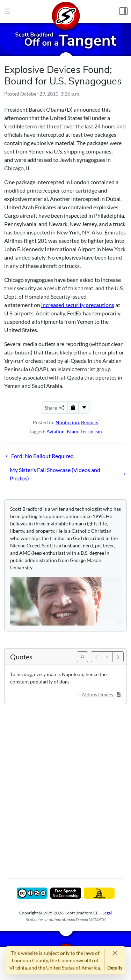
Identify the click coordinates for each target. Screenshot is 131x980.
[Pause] (107, 657)
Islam (72, 431)
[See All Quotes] (82, 657)
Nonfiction (67, 422)
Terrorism (91, 431)
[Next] (118, 657)
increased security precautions (78, 305)
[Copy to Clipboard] (73, 407)
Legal (107, 913)
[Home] (66, 11)
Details (115, 968)
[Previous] (96, 657)
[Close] (115, 953)
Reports (90, 422)
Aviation (56, 431)
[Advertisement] (65, 786)
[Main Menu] (8, 12)
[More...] (84, 407)
